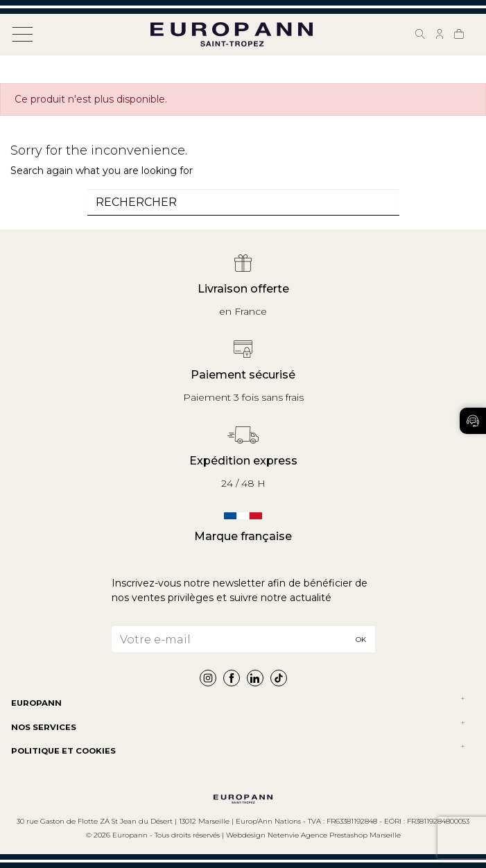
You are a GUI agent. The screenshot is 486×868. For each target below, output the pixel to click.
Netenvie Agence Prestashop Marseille (334, 835)
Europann (36, 703)
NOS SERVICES (44, 727)
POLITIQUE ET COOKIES (63, 751)
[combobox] (243, 202)
